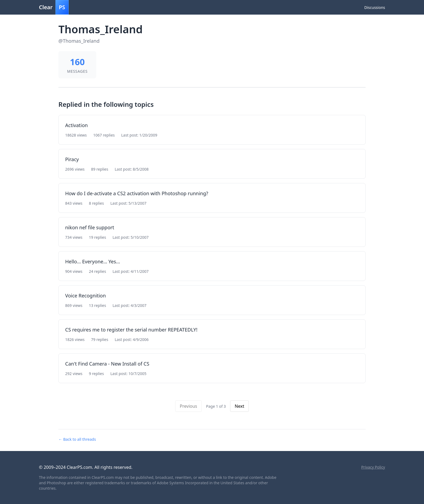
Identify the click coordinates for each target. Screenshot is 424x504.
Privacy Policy (373, 467)
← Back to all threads (77, 439)
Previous (188, 406)
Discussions (375, 7)
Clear (54, 7)
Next (239, 406)
